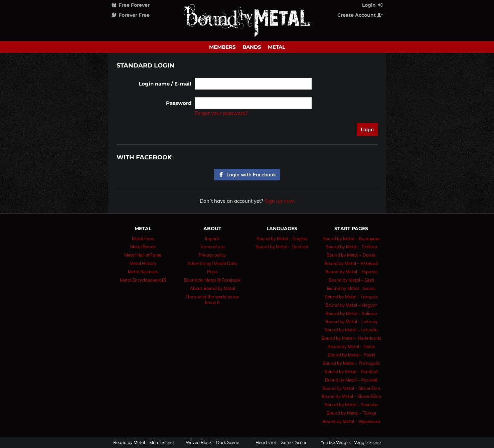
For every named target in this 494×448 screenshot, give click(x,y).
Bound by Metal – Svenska (351, 405)
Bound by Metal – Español (351, 272)
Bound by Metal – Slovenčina (351, 388)
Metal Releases (143, 272)
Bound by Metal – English (282, 239)
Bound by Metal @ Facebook (212, 280)
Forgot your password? (221, 113)
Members (222, 47)
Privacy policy (212, 255)
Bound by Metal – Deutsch (282, 247)
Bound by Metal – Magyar (351, 305)
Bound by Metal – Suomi (351, 288)
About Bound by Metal (212, 288)
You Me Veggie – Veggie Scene (351, 442)
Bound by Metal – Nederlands (351, 338)
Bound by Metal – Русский (351, 380)
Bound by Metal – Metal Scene (143, 442)
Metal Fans (143, 239)
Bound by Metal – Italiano (351, 313)
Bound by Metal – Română (351, 371)
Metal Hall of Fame (143, 255)
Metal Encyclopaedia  (143, 280)
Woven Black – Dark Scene (212, 442)
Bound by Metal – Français (351, 297)
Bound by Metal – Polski (351, 355)
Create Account (360, 15)
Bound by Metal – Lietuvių (351, 321)
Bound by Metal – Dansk (351, 255)
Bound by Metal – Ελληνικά (351, 263)
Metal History (143, 263)
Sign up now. (280, 201)
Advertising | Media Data (212, 263)
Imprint (212, 239)
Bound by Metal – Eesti (351, 280)
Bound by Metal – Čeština (351, 247)
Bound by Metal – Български (351, 239)
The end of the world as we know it (212, 300)
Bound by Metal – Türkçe (351, 413)
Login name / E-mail (165, 84)
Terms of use (212, 247)
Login (373, 5)
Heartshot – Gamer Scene (281, 442)
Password (179, 103)
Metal (277, 47)
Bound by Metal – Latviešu (351, 330)
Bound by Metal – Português (351, 363)
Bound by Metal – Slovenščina (351, 396)
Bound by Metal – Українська (351, 421)
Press (212, 272)
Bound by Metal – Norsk (351, 346)
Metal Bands (143, 247)
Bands (252, 47)
